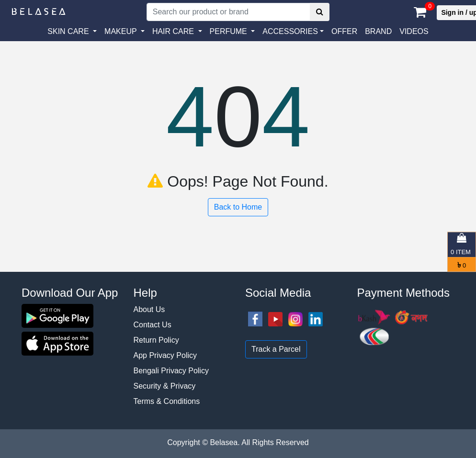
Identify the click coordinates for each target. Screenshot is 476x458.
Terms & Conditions (167, 401)
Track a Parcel (276, 349)
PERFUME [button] (230, 31)
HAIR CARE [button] (174, 31)
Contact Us (153, 325)
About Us (149, 309)
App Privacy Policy (165, 355)
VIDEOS (414, 31)
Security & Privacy (165, 386)
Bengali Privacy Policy (171, 371)
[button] (293, 32)
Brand (378, 31)
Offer (344, 31)
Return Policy (156, 340)
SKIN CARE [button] (69, 31)
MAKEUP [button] (122, 31)
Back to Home (238, 207)
